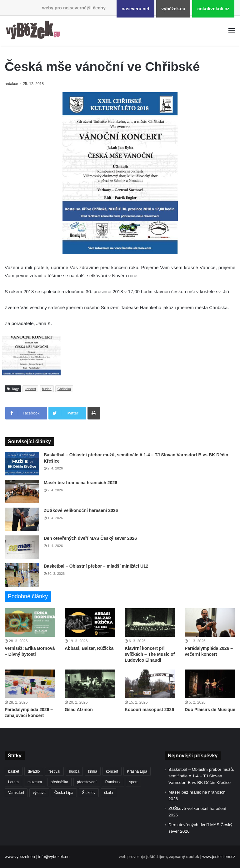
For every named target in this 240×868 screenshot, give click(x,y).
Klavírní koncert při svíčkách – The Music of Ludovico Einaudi (150, 654)
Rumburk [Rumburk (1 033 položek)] (113, 782)
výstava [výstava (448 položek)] (39, 793)
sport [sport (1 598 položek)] (134, 782)
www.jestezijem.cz (219, 857)
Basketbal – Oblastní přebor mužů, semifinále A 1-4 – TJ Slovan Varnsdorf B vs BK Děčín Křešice (201, 776)
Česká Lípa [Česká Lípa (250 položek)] (64, 793)
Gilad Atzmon (79, 710)
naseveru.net (135, 9)
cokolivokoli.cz (213, 9)
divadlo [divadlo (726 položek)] (34, 771)
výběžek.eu (173, 9)
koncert (30, 389)
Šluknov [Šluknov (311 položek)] (89, 793)
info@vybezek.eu (54, 857)
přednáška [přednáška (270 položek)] (59, 782)
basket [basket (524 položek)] (14, 771)
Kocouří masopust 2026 (149, 710)
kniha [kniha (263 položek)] (93, 771)
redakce (12, 84)
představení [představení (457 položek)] (87, 782)
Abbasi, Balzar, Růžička (89, 648)
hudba (47, 389)
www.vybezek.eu (20, 857)
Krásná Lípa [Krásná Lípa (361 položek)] (137, 771)
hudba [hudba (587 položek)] (74, 771)
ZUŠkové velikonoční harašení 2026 (81, 510)
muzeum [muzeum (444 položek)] (35, 782)
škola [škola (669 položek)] (108, 793)
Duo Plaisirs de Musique (210, 710)
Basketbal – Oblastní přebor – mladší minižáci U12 (96, 566)
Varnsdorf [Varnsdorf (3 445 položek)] (16, 793)
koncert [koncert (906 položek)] (112, 771)
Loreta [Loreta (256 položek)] (13, 782)
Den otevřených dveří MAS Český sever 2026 (90, 538)
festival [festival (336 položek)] (54, 771)
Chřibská (64, 389)
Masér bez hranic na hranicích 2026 (80, 483)
